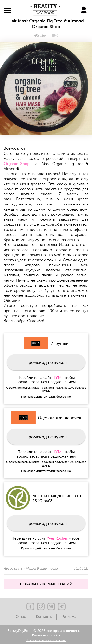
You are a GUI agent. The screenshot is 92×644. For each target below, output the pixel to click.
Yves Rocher (57, 538)
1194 (40, 36)
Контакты (44, 617)
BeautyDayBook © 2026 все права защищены (44, 631)
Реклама (69, 617)
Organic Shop (17, 164)
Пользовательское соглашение (46, 640)
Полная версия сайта (46, 636)
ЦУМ (57, 377)
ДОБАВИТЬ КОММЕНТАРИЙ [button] (46, 584)
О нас (21, 617)
